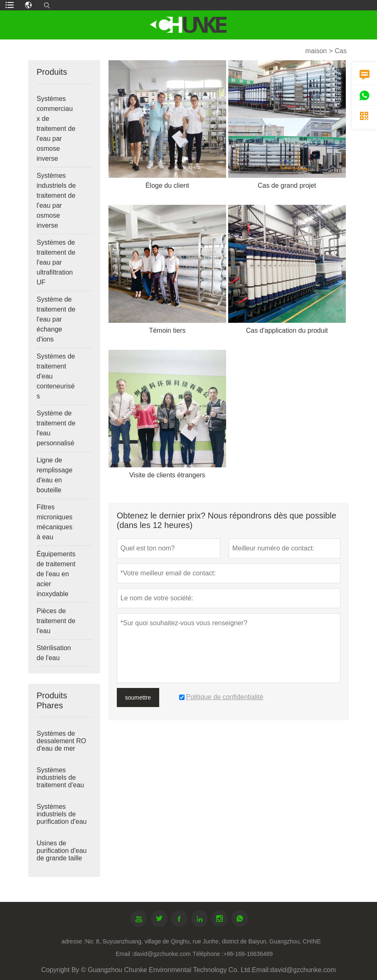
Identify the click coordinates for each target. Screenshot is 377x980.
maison (316, 51)
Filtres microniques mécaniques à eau (54, 522)
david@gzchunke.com (162, 954)
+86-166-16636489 (248, 954)
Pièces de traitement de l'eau (56, 621)
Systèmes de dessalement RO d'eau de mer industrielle (61, 745)
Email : (124, 954)
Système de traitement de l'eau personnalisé (56, 428)
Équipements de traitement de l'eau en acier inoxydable (56, 574)
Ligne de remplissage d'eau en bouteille (54, 475)
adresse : (74, 941)
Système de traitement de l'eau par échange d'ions (56, 319)
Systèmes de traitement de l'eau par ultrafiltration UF (56, 262)
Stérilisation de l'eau (54, 653)
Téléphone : (208, 954)
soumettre (138, 698)
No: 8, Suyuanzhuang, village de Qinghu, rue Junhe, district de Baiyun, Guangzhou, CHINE (203, 941)
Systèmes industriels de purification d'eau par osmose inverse (62, 822)
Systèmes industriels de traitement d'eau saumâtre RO (60, 781)
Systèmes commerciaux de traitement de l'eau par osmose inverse (56, 129)
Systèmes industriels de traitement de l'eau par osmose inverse (56, 200)
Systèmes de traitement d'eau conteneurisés (56, 376)
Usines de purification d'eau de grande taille (62, 851)
